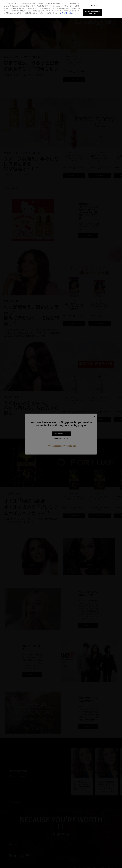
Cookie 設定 (93, 5)
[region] (61, 9)
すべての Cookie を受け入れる (92, 12)
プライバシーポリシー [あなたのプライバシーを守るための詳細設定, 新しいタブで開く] (68, 13)
